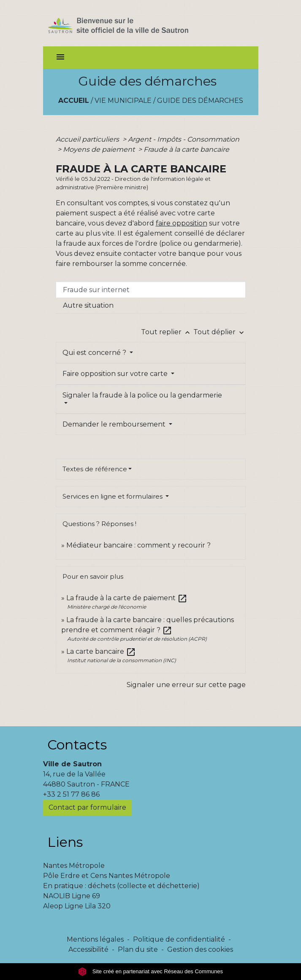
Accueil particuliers (88, 139)
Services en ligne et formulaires (113, 496)
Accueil (74, 101)
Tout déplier (220, 332)
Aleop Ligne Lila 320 (77, 906)
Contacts (77, 745)
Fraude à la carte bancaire (186, 149)
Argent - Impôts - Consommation (184, 139)
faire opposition (182, 223)
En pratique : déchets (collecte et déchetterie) (121, 886)
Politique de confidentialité (179, 939)
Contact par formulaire (87, 807)
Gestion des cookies (200, 949)
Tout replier (167, 332)
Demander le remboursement (115, 424)
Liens (65, 842)
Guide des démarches (200, 101)
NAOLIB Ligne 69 (72, 896)
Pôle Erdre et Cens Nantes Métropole (107, 876)
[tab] (151, 290)
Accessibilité (88, 949)
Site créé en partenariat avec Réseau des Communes (150, 971)
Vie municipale (123, 101)
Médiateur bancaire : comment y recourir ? (138, 545)
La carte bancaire (101, 651)
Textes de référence (95, 469)
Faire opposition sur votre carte (116, 374)
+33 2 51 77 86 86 (71, 794)
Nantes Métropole (74, 866)
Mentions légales (95, 939)
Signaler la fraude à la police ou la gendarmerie (142, 395)
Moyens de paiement (100, 149)
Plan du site (138, 949)
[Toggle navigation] (60, 58)
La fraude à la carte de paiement (127, 598)
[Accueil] (133, 23)
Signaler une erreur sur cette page (186, 685)
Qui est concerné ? (95, 353)
